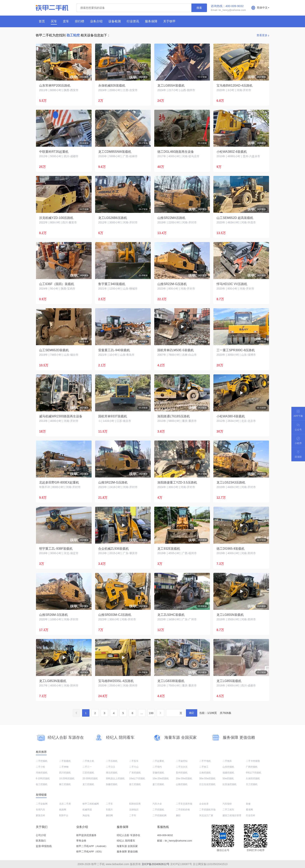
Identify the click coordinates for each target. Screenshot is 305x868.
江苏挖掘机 (88, 773)
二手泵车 (134, 761)
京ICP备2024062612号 (156, 864)
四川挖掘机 (65, 773)
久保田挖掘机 (253, 778)
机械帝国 (87, 810)
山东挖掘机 (228, 767)
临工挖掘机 (42, 784)
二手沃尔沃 (182, 767)
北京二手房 (65, 804)
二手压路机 (112, 761)
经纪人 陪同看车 (126, 841)
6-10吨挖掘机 (43, 778)
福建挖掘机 (228, 773)
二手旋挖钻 (182, 761)
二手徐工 (204, 767)
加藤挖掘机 (112, 784)
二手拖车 (227, 761)
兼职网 (109, 815)
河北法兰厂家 (206, 815)
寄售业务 (81, 841)
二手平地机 (205, 761)
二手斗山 (134, 767)
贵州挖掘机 (182, 773)
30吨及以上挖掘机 (115, 778)
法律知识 (134, 810)
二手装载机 (65, 761)
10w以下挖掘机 (137, 778)
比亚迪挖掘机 (230, 784)
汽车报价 (227, 804)
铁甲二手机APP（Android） (92, 846)
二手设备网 (42, 804)
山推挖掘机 (182, 784)
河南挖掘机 (42, 773)
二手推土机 (88, 761)
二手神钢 (64, 767)
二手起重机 (158, 761)
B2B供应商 (135, 804)
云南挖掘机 (205, 773)
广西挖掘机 (252, 767)
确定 (192, 713)
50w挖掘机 (228, 778)
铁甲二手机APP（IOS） (90, 852)
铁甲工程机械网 (91, 804)
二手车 (109, 804)
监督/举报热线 (44, 846)
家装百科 (40, 815)
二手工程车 (228, 810)
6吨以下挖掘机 (254, 773)
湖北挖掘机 (112, 773)
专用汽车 (40, 810)
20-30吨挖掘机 (90, 778)
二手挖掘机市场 (207, 810)
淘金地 (86, 815)
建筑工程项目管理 (232, 815)
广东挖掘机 (135, 773)
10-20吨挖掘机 (67, 778)
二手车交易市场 (184, 804)
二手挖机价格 (183, 810)
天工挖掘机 (252, 784)
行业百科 (251, 815)
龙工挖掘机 (88, 784)
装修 (248, 804)
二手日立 (110, 767)
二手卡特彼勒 (253, 761)
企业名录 (204, 804)
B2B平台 (64, 815)
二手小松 (40, 767)
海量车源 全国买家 (127, 846)
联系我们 (41, 841)
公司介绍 (41, 835)
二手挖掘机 (42, 761)
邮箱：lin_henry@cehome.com (175, 841)
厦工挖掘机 (158, 784)
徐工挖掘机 (135, 784)
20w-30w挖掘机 (184, 778)
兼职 (178, 815)
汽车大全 (157, 804)
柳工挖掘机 (65, 784)
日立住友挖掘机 (207, 784)
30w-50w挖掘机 (207, 778)
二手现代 (157, 767)
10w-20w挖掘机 (161, 778)
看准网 (249, 810)
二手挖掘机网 (160, 815)
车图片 (109, 810)
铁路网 (63, 810)
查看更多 (262, 35)
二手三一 (87, 767)
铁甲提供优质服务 (86, 835)
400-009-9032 (165, 835)
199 (151, 713)
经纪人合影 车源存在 (128, 835)
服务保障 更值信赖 (127, 852)
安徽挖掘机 (158, 773)
